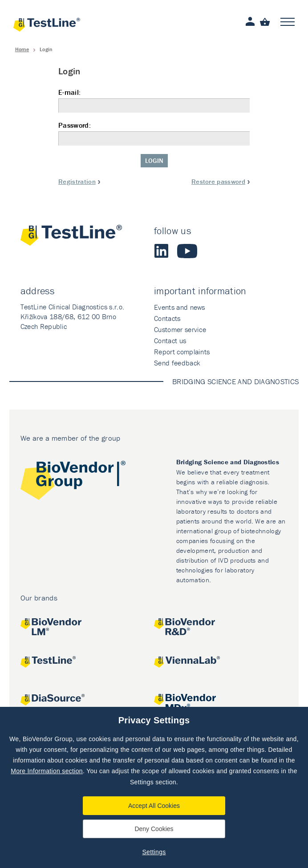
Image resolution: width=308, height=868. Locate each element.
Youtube (187, 251)
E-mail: (154, 100)
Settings (154, 852)
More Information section (47, 771)
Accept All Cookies (154, 806)
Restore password (218, 181)
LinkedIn (161, 251)
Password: (154, 133)
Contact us (170, 341)
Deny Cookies (154, 829)
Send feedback (177, 363)
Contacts (167, 318)
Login (154, 160)
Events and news (180, 307)
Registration (77, 181)
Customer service (180, 329)
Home (22, 49)
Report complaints (182, 352)
